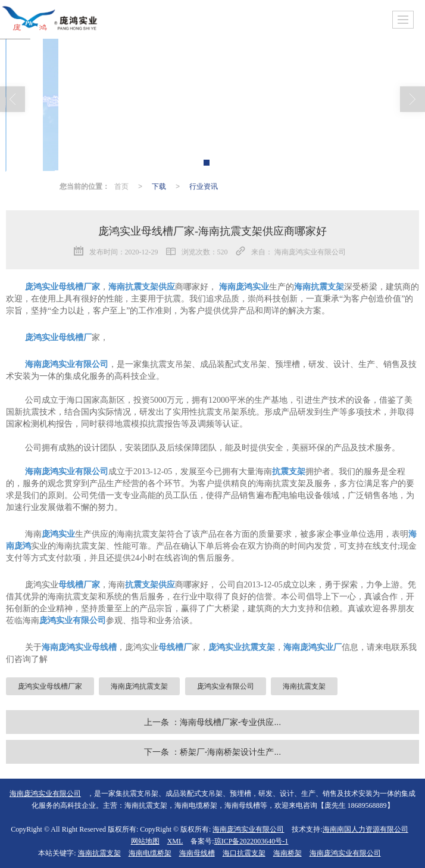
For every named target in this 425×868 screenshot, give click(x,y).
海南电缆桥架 (150, 853)
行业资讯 (204, 186)
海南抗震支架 (304, 686)
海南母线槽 (197, 853)
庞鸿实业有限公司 (226, 686)
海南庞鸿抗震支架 (139, 686)
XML (175, 841)
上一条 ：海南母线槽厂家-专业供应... (212, 722)
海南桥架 (287, 853)
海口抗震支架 (244, 853)
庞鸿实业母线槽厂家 (50, 686)
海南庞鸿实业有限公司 (248, 829)
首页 (121, 186)
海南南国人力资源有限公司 (365, 829)
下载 (159, 186)
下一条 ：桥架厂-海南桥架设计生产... (212, 752)
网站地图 (145, 841)
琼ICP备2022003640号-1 (251, 841)
